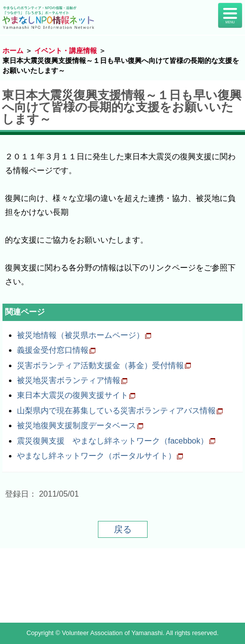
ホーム (13, 51)
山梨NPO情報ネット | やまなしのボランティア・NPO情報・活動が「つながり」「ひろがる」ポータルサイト (51, 17)
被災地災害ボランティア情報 (69, 380)
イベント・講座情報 (66, 51)
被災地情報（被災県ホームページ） (81, 335)
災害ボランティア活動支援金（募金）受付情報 (100, 365)
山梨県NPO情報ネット (123, 585)
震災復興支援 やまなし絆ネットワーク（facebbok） (113, 441)
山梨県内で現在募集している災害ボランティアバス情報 (116, 411)
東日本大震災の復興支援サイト (73, 395)
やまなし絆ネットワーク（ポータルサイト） (96, 456)
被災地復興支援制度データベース (77, 425)
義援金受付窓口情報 (53, 350)
